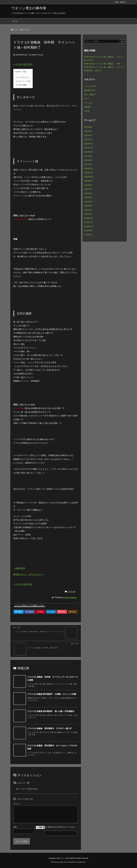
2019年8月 (88, 235)
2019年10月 (89, 226)
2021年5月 (88, 160)
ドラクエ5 (26, 30)
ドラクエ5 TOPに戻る (23, 64)
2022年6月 (88, 127)
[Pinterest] (40, 612)
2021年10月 (89, 152)
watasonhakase (70, 597)
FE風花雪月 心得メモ (93, 70)
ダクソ (87, 99)
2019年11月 (89, 222)
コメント (17, 804)
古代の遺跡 (21, 85)
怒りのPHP (89, 60)
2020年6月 (88, 193)
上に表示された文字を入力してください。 (61, 827)
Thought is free (81, 862)
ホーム (15, 30)
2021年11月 (89, 148)
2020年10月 (89, 177)
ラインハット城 (23, 81)
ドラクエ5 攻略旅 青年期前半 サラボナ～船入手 (49, 728)
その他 (87, 111)
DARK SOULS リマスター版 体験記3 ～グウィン (104, 57)
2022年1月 (88, 140)
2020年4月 (88, 202)
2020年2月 (88, 210)
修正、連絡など (121, 2)
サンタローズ (22, 77)
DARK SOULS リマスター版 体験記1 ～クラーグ (104, 67)
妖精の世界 (20, 568)
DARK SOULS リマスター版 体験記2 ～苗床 (102, 64)
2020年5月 (88, 197)
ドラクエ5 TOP (90, 86)
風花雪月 (88, 107)
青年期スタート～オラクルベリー (28, 574)
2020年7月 (88, 189)
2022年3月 (88, 131)
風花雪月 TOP (90, 90)
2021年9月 (88, 156)
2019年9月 (88, 231)
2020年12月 (89, 168)
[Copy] (73, 612)
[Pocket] (62, 612)
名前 (15, 827)
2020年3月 (88, 206)
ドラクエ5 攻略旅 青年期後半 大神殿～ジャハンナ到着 (52, 694)
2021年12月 (89, 144)
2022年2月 (88, 135)
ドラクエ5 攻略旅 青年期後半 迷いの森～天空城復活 (51, 711)
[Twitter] (19, 612)
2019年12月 (89, 218)
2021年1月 (88, 164)
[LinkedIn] (51, 612)
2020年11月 (89, 173)
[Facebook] (29, 612)
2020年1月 (88, 214)
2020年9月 (88, 181)
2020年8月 (88, 185)
